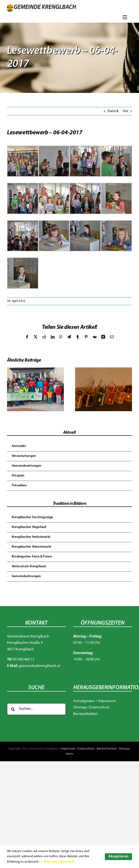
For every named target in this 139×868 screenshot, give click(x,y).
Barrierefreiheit (85, 714)
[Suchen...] (36, 709)
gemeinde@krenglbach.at (39, 666)
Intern (69, 754)
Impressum (107, 701)
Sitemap (80, 707)
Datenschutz (99, 707)
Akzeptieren (118, 857)
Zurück (113, 111)
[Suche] (13, 709)
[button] (11, 389)
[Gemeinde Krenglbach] (42, 7)
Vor (126, 111)
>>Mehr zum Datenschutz (57, 862)
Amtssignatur (84, 701)
